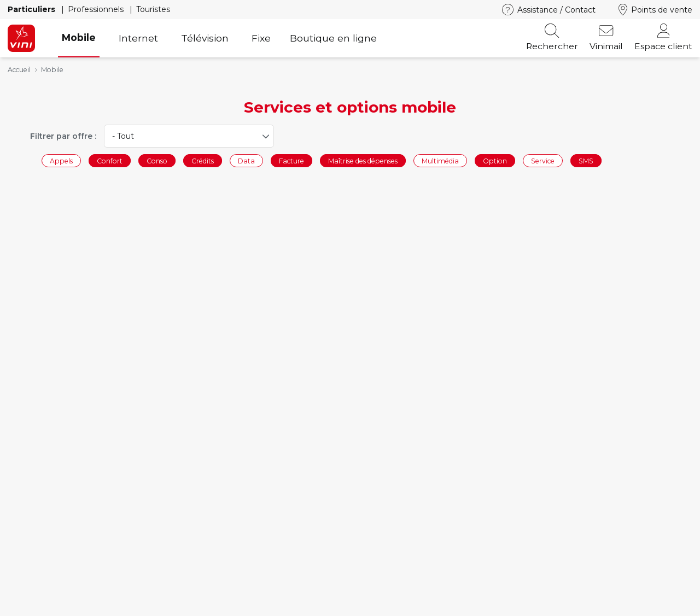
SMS (586, 160)
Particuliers (33, 9)
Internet (138, 38)
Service (543, 160)
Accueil (19, 70)
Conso (157, 160)
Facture (291, 160)
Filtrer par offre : (63, 136)
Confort (110, 160)
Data (246, 160)
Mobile (79, 37)
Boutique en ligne (333, 38)
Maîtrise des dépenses (363, 160)
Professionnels (97, 9)
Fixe (261, 38)
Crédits (203, 160)
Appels (61, 160)
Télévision (205, 38)
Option (495, 160)
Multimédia (440, 160)
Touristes (153, 9)
